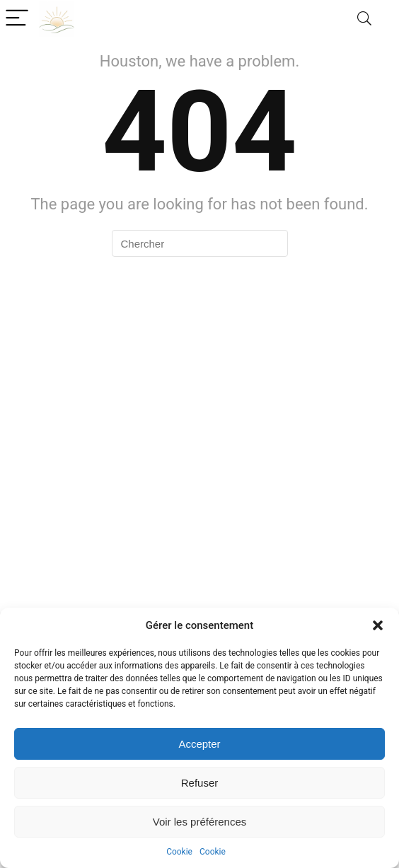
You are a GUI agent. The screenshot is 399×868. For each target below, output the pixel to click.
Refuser (200, 783)
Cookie (179, 852)
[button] (378, 625)
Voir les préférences (200, 822)
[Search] (364, 19)
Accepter (199, 744)
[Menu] (17, 19)
